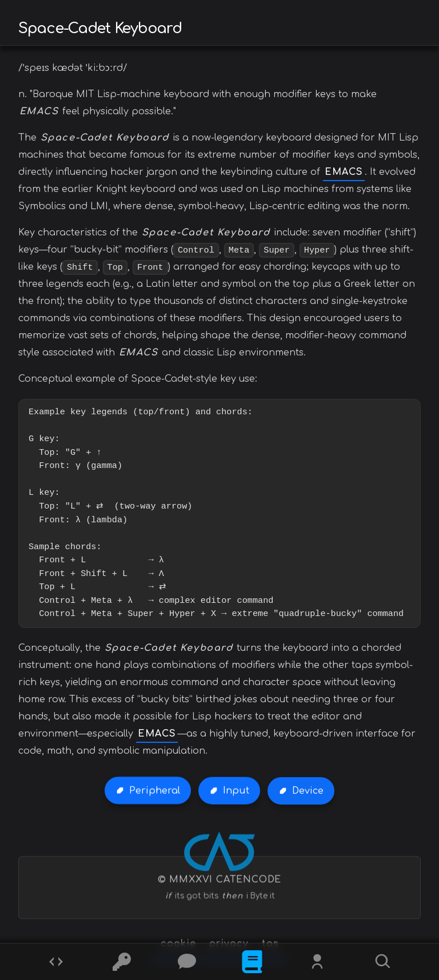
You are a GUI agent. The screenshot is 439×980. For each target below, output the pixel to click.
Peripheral (155, 791)
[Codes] (56, 962)
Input (236, 791)
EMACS (344, 172)
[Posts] (187, 962)
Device (308, 791)
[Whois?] (317, 962)
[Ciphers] (122, 962)
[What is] (252, 962)
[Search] (383, 962)
